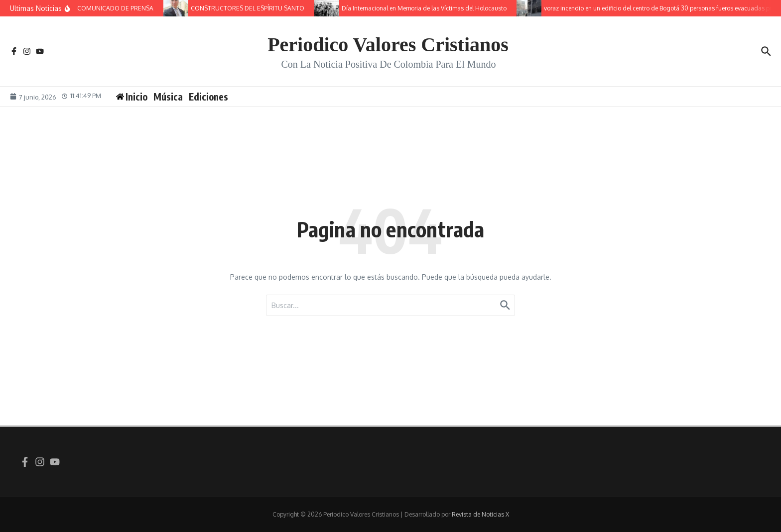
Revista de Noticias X (480, 514)
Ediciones (209, 97)
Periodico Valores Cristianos (388, 45)
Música (169, 97)
